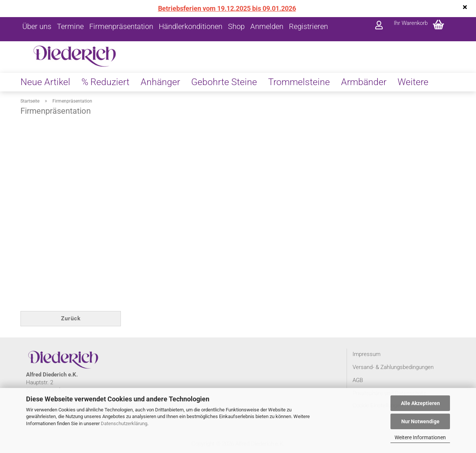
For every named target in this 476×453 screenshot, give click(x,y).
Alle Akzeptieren (420, 403)
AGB (358, 380)
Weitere (413, 82)
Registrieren (308, 26)
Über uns (37, 26)
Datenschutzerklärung (124, 423)
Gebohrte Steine (224, 82)
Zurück (71, 318)
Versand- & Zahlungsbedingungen (393, 367)
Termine (70, 26)
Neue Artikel (45, 82)
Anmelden (267, 26)
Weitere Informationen (420, 437)
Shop (236, 26)
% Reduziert (105, 82)
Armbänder (364, 82)
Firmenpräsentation (121, 26)
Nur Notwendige (420, 421)
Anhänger (160, 82)
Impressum (366, 354)
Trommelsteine (299, 82)
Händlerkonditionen (191, 26)
